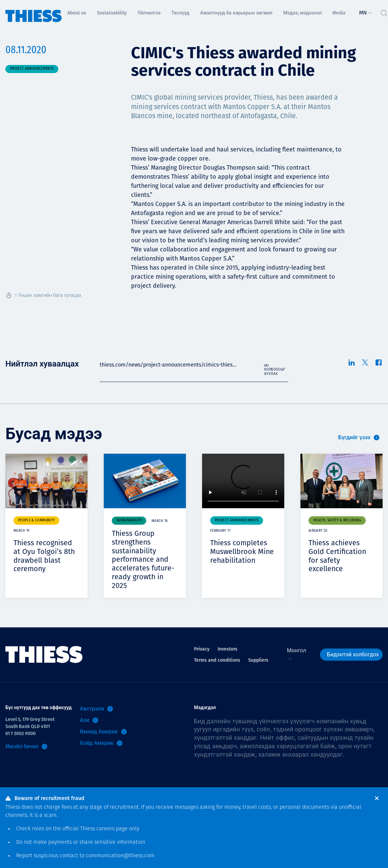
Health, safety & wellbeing (337, 520)
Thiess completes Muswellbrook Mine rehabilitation (243, 551)
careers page (112, 829)
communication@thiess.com (120, 856)
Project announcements (32, 69)
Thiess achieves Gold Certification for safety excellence (338, 555)
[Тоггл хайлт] (384, 11)
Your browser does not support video (243, 481)
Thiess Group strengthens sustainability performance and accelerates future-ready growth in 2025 (144, 559)
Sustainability (129, 520)
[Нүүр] (34, 11)
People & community (36, 520)
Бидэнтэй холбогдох (353, 654)
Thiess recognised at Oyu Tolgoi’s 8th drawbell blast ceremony (44, 555)
